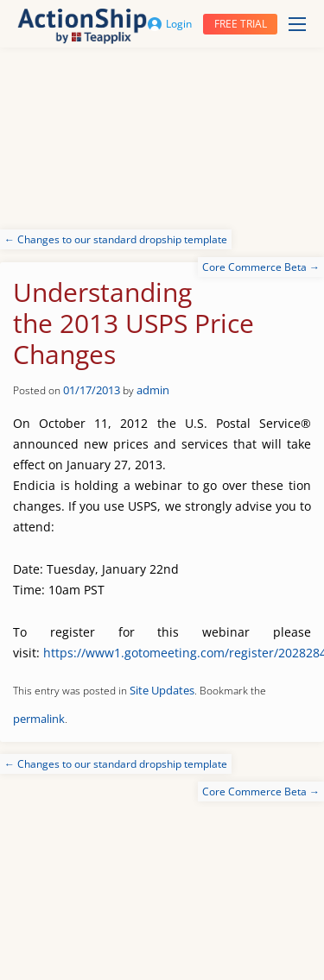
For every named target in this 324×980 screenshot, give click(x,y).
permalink (39, 719)
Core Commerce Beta (261, 267)
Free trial (241, 24)
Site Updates (162, 690)
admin (153, 390)
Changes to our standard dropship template (116, 239)
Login (170, 24)
